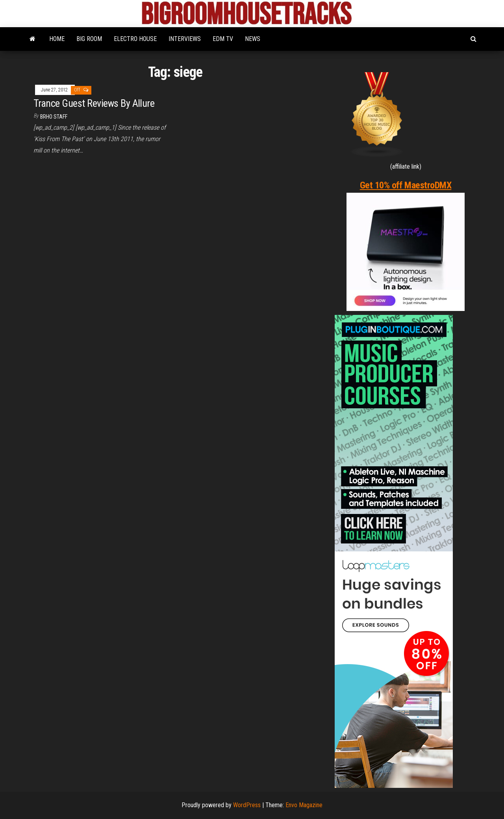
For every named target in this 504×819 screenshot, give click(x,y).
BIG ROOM (89, 39)
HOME (57, 39)
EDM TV (223, 39)
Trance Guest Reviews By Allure (94, 103)
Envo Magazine (304, 805)
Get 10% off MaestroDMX (406, 185)
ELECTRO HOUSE (135, 39)
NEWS (253, 39)
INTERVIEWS (185, 39)
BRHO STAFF (54, 117)
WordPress (247, 805)
